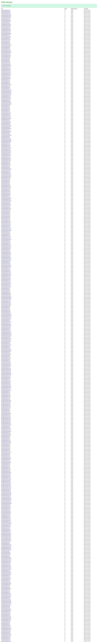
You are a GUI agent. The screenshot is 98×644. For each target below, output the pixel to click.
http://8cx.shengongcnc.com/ (6, 405)
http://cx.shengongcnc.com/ (6, 382)
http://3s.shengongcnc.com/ (6, 394)
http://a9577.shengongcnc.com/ (6, 523)
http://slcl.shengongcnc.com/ (6, 449)
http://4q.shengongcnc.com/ (6, 203)
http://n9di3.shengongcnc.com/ (6, 278)
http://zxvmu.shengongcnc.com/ (6, 33)
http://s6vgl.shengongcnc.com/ (6, 631)
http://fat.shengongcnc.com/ (6, 120)
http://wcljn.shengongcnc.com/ (6, 641)
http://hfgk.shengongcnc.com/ (6, 247)
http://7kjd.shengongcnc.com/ (6, 248)
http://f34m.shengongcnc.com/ (6, 98)
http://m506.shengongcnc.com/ (6, 139)
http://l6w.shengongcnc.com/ (6, 418)
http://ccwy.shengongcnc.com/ (6, 512)
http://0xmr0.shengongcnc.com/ (6, 129)
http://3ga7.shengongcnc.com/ (6, 371)
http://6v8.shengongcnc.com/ (6, 206)
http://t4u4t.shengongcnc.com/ (6, 594)
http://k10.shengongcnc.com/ (6, 219)
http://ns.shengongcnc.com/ (6, 23)
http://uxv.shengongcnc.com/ (6, 27)
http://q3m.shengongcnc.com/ (6, 192)
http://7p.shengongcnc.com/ (6, 114)
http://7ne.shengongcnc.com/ (6, 64)
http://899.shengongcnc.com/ (6, 481)
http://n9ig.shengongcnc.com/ (6, 50)
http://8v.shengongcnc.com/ (6, 163)
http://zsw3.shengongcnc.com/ (6, 293)
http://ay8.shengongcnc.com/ (6, 28)
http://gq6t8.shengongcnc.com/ (6, 246)
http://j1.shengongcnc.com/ (6, 41)
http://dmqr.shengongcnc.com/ (6, 113)
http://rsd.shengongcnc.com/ (6, 525)
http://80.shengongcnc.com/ (6, 456)
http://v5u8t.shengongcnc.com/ (6, 101)
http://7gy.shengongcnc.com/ (6, 521)
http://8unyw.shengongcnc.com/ (6, 569)
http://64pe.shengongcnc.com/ (6, 434)
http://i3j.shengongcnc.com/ (6, 144)
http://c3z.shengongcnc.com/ (6, 242)
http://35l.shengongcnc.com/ (6, 529)
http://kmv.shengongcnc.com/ (6, 189)
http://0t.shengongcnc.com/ (6, 111)
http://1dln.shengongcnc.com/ (6, 563)
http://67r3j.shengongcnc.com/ (6, 566)
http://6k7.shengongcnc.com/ (6, 355)
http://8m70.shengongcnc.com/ (6, 533)
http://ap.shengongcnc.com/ (6, 89)
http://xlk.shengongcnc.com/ (6, 359)
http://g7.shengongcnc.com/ (6, 262)
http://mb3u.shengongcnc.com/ (6, 103)
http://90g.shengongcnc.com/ (6, 457)
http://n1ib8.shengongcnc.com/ (6, 498)
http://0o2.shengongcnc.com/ (6, 78)
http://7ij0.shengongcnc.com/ (6, 143)
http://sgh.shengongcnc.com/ (6, 281)
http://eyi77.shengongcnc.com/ (6, 37)
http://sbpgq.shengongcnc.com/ (6, 335)
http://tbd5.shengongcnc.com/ (6, 24)
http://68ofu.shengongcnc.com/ (6, 237)
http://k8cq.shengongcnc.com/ (6, 515)
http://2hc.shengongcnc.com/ (6, 56)
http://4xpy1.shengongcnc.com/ (6, 546)
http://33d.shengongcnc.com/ (6, 117)
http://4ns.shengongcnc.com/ (6, 256)
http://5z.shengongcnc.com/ (6, 196)
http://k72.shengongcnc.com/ (6, 216)
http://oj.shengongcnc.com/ (6, 357)
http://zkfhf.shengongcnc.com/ (6, 16)
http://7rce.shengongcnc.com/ (6, 595)
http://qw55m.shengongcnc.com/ (6, 503)
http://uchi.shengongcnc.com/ (6, 496)
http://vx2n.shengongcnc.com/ (6, 369)
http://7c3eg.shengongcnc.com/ (6, 318)
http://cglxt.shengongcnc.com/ (6, 349)
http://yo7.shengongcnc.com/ (6, 269)
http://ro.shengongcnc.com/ (6, 38)
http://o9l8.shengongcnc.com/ (6, 295)
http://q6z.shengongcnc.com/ (6, 63)
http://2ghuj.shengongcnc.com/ (6, 305)
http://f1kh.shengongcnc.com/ (6, 511)
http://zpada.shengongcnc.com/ (6, 635)
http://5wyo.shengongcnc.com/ (6, 324)
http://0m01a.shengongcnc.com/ (6, 297)
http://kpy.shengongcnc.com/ (6, 310)
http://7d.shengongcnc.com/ (6, 197)
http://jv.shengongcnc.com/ (5, 409)
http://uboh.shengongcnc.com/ (6, 208)
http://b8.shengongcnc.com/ (6, 157)
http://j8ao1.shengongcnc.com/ (6, 583)
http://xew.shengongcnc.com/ (6, 584)
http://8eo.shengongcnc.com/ (6, 519)
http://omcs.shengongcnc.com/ (6, 296)
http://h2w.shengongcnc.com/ (6, 243)
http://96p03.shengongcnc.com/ (6, 148)
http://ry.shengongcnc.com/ (6, 542)
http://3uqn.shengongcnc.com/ (6, 205)
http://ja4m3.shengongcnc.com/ (6, 230)
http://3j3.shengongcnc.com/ (6, 238)
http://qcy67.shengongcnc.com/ (6, 15)
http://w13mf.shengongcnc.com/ (6, 628)
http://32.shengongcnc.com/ (6, 49)
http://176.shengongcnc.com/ (6, 211)
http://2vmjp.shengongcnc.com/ (6, 72)
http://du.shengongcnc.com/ (6, 367)
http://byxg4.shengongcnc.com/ (6, 494)
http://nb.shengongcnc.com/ (6, 180)
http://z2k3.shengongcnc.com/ (6, 368)
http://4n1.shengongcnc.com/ (6, 223)
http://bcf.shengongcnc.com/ (6, 162)
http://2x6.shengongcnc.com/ (6, 614)
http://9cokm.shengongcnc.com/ (6, 350)
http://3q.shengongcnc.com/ (6, 121)
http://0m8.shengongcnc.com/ (6, 636)
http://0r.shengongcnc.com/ (6, 587)
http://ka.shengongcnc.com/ (6, 309)
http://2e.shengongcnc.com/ (6, 147)
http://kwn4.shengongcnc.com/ (6, 300)
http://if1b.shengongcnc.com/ (6, 83)
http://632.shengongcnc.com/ (6, 490)
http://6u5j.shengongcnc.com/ (6, 630)
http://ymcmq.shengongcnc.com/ (6, 315)
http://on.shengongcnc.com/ (6, 320)
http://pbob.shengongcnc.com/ (6, 386)
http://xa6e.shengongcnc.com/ (6, 358)
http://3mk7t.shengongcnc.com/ (6, 390)
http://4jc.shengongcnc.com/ (6, 46)
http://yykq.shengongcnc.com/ (6, 224)
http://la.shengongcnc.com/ (6, 412)
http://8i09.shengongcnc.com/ (6, 416)
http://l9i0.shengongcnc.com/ (6, 261)
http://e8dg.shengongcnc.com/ (6, 548)
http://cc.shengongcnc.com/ (6, 353)
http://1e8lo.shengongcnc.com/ (6, 545)
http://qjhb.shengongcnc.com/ (6, 264)
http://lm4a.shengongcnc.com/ (6, 194)
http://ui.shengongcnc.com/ (6, 183)
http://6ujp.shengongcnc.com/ (6, 633)
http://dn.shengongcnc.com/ (6, 132)
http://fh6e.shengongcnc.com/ (6, 259)
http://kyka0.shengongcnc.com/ (6, 141)
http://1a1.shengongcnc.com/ (6, 199)
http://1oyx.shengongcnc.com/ (6, 304)
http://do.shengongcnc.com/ (6, 360)
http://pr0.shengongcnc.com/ (6, 605)
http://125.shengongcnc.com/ (6, 364)
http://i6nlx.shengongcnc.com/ (6, 485)
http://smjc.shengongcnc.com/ (6, 251)
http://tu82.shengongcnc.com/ (6, 165)
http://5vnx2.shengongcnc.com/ (6, 283)
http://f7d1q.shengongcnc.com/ (6, 257)
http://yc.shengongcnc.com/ (6, 348)
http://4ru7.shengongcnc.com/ (6, 313)
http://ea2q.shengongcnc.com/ (6, 537)
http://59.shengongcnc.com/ (6, 290)
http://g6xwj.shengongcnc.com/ (6, 260)
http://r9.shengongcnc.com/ (6, 624)
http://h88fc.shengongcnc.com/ (6, 573)
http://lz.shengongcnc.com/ (6, 623)
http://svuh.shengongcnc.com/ (6, 363)
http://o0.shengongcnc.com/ (6, 591)
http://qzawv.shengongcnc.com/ (6, 488)
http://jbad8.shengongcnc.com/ (6, 338)
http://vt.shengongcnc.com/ (6, 82)
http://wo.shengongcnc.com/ (6, 268)
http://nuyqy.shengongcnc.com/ (6, 286)
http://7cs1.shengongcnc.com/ (6, 497)
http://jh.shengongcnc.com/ (6, 107)
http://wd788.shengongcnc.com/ (6, 322)
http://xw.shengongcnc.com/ (6, 112)
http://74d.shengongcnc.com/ (6, 377)
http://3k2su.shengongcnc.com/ (6, 492)
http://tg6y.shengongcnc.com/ (6, 279)
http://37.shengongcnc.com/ (6, 581)
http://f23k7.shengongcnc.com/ (6, 429)
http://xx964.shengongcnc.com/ (6, 578)
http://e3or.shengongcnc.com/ (6, 229)
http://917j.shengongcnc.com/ (6, 484)
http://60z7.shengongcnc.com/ (6, 372)
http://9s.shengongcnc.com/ (6, 108)
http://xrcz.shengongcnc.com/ (6, 639)
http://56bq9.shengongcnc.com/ (6, 198)
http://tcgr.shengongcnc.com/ (6, 376)
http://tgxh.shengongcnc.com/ (6, 328)
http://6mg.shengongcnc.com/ (6, 487)
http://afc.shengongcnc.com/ (6, 465)
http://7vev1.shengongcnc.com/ (6, 53)
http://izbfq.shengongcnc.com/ (6, 547)
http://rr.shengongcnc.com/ (5, 19)
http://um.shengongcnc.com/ (6, 552)
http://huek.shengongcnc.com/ (6, 55)
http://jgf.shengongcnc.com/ (6, 73)
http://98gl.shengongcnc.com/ (6, 99)
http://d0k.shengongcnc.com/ (6, 67)
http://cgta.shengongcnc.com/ (6, 362)
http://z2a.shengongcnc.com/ (6, 58)
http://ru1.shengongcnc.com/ (6, 476)
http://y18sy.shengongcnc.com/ (6, 596)
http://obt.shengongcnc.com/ (6, 403)
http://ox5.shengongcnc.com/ (6, 311)
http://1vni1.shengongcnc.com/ (6, 610)
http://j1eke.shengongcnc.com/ (6, 18)
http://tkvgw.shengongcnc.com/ (6, 604)
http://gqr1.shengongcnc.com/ (6, 354)
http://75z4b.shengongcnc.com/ (6, 253)
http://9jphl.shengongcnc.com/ (6, 435)
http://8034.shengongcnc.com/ (6, 518)
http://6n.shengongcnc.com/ (6, 284)
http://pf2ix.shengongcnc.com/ (6, 560)
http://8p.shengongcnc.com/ (6, 44)
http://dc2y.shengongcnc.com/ (6, 265)
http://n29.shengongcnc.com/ (6, 564)
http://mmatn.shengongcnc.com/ (6, 135)
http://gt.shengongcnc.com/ (6, 235)
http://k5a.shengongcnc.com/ (6, 317)
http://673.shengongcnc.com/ (6, 344)
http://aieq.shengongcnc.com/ (6, 11)
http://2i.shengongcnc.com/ (6, 171)
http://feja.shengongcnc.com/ (6, 621)
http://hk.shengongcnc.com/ (6, 217)
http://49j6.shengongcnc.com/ (6, 69)
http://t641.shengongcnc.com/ (6, 225)
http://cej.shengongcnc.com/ (6, 445)
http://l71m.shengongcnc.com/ (6, 122)
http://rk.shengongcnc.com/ (6, 62)
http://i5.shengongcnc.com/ (6, 130)
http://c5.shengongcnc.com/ (6, 134)
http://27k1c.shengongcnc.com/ (6, 92)
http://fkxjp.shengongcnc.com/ (6, 202)
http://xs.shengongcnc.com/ (6, 109)
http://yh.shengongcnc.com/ (6, 447)
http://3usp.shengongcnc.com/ (6, 554)
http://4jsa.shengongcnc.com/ (6, 423)
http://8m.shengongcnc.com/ (6, 10)
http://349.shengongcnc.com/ (6, 68)
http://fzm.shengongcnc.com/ (6, 469)
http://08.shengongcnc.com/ (6, 184)
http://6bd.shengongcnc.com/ (6, 395)
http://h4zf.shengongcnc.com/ (6, 327)
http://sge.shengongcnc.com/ (6, 291)
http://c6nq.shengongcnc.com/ (6, 150)
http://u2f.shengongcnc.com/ (6, 440)
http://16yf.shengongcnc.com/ (6, 176)
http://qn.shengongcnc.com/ (6, 22)
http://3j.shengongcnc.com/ (6, 380)
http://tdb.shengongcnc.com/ (6, 35)
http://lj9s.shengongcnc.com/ (6, 154)
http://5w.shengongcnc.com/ (6, 436)
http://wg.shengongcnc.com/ (6, 640)
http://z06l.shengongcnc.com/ (6, 255)
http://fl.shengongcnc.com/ (5, 551)
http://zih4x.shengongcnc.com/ (6, 572)
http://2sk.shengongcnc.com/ (6, 632)
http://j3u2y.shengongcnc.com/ (6, 600)
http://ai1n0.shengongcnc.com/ (6, 588)
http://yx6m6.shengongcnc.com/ (6, 140)
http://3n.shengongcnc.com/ (6, 233)
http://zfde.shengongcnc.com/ (6, 396)
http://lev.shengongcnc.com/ (6, 461)
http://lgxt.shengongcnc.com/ (6, 460)
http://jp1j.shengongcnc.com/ (6, 244)
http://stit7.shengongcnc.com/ (6, 404)
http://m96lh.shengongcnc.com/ (6, 131)
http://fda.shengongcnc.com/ (6, 411)
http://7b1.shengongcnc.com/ (6, 378)
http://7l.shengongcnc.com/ (6, 59)
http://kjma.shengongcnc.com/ (6, 95)
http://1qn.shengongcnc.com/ (6, 40)
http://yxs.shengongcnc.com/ (6, 13)
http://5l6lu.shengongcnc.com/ (6, 619)
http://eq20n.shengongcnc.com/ (6, 431)
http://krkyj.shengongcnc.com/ (6, 539)
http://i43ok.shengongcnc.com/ (6, 331)
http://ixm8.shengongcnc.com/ (6, 145)
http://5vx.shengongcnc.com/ (6, 87)
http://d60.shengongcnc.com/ (6, 221)
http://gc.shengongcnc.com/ (6, 127)
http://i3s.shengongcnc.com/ (6, 439)
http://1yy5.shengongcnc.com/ (6, 538)
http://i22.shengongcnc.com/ (6, 96)
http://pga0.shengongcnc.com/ (6, 273)
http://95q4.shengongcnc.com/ (6, 479)
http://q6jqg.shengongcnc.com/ (6, 420)
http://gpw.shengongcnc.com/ (6, 210)
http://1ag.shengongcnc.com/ (6, 505)
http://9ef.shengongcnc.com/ (6, 389)
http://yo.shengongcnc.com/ (6, 586)
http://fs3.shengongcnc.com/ (6, 398)
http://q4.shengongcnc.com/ (6, 308)
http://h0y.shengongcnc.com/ (6, 627)
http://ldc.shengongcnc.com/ (6, 346)
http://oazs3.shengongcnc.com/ (6, 20)
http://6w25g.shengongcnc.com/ (6, 550)
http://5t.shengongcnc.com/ (6, 592)
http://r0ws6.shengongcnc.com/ (6, 452)
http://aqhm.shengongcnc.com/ (6, 168)
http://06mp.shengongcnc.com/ (6, 402)
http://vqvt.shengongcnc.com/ (6, 506)
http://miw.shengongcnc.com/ (6, 514)
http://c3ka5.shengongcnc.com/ (6, 228)
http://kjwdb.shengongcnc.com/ (6, 158)
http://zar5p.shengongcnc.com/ (6, 326)
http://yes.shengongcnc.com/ (6, 454)
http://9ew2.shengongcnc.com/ (6, 314)
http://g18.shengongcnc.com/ (6, 448)
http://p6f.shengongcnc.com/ (6, 232)
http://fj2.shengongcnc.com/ (6, 608)
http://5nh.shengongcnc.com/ (6, 474)
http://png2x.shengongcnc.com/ (6, 85)
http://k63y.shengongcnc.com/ (6, 302)
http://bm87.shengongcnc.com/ (6, 603)
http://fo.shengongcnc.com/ (6, 80)
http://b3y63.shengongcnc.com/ (6, 333)
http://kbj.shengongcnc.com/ (6, 193)
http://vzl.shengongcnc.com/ (6, 337)
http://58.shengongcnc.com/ (6, 467)
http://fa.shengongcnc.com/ (6, 86)
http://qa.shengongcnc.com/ (6, 105)
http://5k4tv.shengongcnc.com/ (6, 400)
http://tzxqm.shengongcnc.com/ (6, 94)
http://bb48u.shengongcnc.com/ (6, 425)
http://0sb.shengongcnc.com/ (6, 188)
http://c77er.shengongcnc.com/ (6, 156)
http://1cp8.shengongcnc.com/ (6, 520)
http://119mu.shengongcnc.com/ (6, 499)
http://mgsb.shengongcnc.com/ (6, 65)
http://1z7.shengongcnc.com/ (6, 430)
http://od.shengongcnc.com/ (6, 427)
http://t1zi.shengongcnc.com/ (6, 323)
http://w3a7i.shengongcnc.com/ (6, 175)
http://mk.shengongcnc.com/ (6, 42)
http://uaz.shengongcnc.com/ (6, 599)
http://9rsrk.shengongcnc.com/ (6, 568)
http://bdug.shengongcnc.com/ (6, 161)
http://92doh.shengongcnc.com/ (6, 462)
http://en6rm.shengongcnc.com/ (6, 239)
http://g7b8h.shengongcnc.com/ (6, 336)
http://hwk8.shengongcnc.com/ (6, 442)
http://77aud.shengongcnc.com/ (6, 618)
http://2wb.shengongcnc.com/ (6, 489)
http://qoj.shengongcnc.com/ (6, 241)
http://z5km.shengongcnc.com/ (6, 275)
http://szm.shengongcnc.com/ (6, 29)
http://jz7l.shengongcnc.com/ (6, 613)
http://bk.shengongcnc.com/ (6, 185)
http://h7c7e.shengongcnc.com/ (6, 104)
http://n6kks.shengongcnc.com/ (6, 524)
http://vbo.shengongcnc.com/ (6, 622)
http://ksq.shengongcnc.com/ (6, 71)
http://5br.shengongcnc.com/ (6, 408)
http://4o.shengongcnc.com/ (6, 32)
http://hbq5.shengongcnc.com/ (6, 274)
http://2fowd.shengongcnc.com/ (6, 381)
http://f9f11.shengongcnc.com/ (6, 417)
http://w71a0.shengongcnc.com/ (6, 366)
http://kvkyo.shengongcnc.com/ (6, 170)
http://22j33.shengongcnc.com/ (6, 530)
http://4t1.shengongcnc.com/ (6, 615)
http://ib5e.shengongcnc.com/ (6, 172)
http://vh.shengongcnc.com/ (6, 597)
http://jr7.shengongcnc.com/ (6, 306)
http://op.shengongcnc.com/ (6, 250)
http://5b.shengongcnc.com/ (6, 637)
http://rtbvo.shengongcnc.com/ (6, 51)
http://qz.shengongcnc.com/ (6, 590)
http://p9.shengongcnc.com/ (6, 167)
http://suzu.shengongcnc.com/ (6, 527)
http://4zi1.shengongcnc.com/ (6, 480)
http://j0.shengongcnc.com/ (6, 181)
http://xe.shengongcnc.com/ (6, 60)
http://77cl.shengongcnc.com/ (6, 272)
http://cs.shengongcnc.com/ (6, 214)
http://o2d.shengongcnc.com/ (6, 159)
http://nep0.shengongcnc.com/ (6, 299)
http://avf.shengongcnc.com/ (6, 207)
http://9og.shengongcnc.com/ (6, 287)
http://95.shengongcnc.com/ (6, 444)
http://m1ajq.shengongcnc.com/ (6, 45)
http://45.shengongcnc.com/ (6, 76)
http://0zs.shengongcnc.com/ (6, 612)
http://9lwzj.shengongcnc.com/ (6, 443)
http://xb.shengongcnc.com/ (6, 226)
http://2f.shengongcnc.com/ (6, 136)
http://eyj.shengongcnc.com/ (6, 463)
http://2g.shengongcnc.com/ (6, 426)
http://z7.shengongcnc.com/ (6, 277)
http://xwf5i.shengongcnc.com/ (6, 116)
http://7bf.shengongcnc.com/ (6, 606)
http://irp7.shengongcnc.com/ (6, 319)
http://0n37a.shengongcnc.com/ (6, 601)
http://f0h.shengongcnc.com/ (6, 123)
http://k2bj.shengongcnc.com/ (6, 509)
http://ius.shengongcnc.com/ (6, 179)
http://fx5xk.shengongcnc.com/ (6, 458)
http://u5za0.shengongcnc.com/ (6, 201)
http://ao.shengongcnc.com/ (6, 301)
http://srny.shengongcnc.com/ (6, 501)
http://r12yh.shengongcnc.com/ (6, 413)
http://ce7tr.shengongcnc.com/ (6, 557)
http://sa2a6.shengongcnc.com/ (6, 118)
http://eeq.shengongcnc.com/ (6, 234)
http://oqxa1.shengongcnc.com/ (6, 493)
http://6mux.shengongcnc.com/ (6, 561)
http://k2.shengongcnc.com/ (6, 579)
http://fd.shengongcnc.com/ (6, 543)
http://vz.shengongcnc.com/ (6, 54)
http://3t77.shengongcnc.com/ (6, 351)
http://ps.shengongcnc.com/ (6, 329)
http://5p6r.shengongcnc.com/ (6, 470)
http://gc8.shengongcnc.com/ (6, 582)
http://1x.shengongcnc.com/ (6, 555)
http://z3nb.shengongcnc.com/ (6, 341)
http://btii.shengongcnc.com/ (6, 252)
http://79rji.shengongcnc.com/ (6, 385)
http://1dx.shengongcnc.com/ (6, 174)
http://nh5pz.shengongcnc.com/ (6, 373)
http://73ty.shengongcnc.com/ (6, 282)
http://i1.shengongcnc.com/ (6, 342)
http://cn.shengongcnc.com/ (6, 453)
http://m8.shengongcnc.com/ (6, 215)
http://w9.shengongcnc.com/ (6, 393)
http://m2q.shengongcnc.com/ (6, 14)
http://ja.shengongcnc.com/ (6, 451)
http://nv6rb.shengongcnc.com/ (6, 375)
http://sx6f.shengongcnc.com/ (6, 77)
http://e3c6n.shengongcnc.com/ (6, 126)
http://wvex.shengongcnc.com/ (6, 340)
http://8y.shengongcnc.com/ (6, 391)
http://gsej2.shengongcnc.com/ (6, 26)
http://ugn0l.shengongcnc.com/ (6, 609)
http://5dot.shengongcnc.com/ (6, 153)
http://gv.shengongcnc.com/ (6, 220)
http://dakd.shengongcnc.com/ (6, 475)
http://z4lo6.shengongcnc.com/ (6, 91)
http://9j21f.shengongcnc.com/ (6, 177)
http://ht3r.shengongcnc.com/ (6, 421)
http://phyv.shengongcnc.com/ (6, 384)
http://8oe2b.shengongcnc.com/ (6, 266)
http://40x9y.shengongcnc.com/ (6, 472)
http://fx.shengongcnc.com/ (6, 528)
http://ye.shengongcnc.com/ (6, 149)
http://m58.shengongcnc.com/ (6, 125)
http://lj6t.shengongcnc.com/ (6, 575)
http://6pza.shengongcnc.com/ (6, 407)
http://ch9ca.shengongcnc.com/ (6, 345)
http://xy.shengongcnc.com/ (6, 190)
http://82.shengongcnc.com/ (6, 212)
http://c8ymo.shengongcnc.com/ (6, 559)
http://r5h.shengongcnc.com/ (6, 471)
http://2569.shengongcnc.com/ (6, 534)
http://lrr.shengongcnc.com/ (6, 288)
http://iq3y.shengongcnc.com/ (6, 507)
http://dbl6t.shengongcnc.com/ (6, 31)
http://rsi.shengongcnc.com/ (6, 81)
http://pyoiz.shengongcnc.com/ (6, 152)
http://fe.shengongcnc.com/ (6, 516)
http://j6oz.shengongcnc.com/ (6, 332)
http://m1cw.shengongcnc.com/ (6, 502)
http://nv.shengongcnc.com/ (6, 166)
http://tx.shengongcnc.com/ (6, 570)
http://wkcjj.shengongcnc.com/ (6, 536)
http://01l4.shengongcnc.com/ (6, 478)
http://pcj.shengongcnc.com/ (6, 47)
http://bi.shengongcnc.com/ (6, 556)
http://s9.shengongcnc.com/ (6, 466)
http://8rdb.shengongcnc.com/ (6, 422)
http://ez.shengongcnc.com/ (6, 399)
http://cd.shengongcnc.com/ (6, 577)
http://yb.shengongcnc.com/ (6, 138)
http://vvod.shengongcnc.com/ (6, 574)
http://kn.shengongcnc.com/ (6, 292)
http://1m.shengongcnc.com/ (6, 414)
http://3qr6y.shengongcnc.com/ (6, 483)
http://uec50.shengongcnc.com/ (6, 541)
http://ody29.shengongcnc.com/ (6, 74)
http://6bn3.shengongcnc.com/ (6, 187)
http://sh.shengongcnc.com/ (6, 36)
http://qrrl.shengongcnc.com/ (6, 270)
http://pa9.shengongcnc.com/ (6, 565)
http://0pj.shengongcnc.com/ (6, 510)
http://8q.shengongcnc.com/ (6, 100)
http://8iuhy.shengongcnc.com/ (6, 617)
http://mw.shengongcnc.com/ (6, 532)
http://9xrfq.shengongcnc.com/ (6, 626)
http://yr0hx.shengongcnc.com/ (6, 387)
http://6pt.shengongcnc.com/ (6, 433)
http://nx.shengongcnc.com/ (6, 438)
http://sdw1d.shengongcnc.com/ (6, 90)
